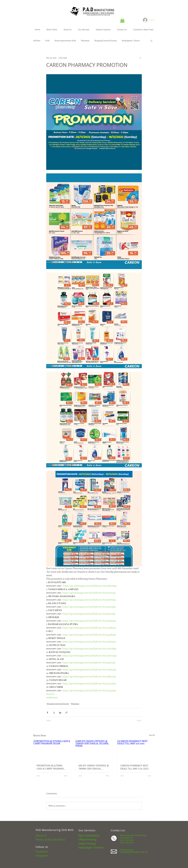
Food (47, 41)
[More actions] (140, 58)
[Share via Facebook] (47, 713)
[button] (122, 20)
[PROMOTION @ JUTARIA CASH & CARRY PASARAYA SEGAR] (52, 750)
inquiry (123, 852)
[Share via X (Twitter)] (54, 713)
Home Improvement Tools (65, 41)
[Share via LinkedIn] (60, 713)
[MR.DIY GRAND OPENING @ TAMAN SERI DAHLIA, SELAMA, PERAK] (94, 750)
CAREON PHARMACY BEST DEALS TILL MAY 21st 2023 (134, 767)
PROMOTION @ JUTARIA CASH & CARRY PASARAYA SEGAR (50, 767)
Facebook (42, 852)
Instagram (42, 856)
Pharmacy (85, 41)
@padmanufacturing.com (137, 852)
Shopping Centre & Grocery (105, 41)
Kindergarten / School (131, 41)
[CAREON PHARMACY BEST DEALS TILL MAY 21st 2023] (136, 750)
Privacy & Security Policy (50, 840)
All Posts (37, 41)
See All (152, 735)
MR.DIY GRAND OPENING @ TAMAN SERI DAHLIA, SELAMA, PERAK (94, 767)
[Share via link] (66, 713)
